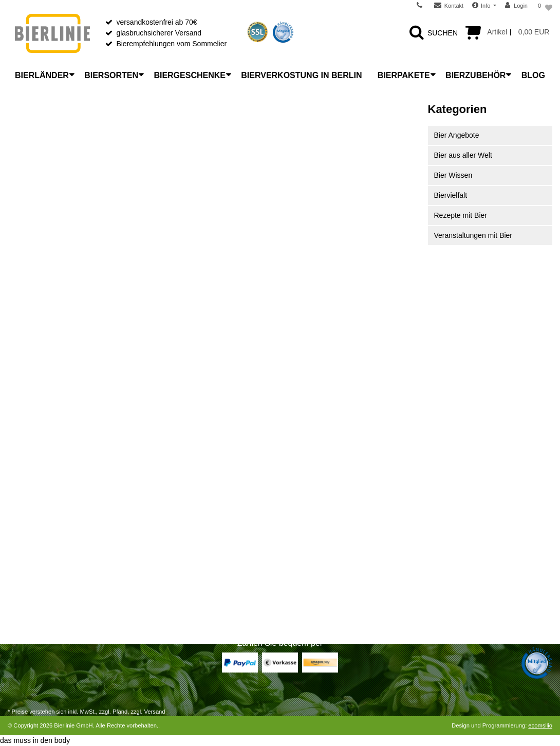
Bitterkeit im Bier (174, 566)
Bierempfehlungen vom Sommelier (171, 44)
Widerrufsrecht (31, 526)
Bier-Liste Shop (173, 606)
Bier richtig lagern (176, 526)
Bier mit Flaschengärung (187, 593)
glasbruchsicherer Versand (159, 33)
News (297, 526)
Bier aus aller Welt (463, 155)
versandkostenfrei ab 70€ (156, 22)
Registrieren (27, 580)
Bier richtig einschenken (186, 539)
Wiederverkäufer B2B (322, 553)
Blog (533, 75)
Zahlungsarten (31, 499)
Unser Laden (308, 513)
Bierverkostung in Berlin (301, 75)
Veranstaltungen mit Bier (473, 235)
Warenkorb (25, 553)
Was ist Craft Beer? (179, 513)
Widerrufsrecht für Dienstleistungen (64, 539)
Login (16, 593)
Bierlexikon (165, 499)
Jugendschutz (310, 593)
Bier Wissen (453, 175)
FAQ (295, 539)
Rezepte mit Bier (461, 215)
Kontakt (20, 606)
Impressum (305, 606)
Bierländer (42, 75)
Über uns (302, 499)
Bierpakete (404, 75)
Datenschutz (308, 580)
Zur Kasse (24, 566)
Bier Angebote (457, 135)
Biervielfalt (451, 195)
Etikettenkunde (172, 580)
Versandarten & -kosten (45, 513)
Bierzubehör (475, 75)
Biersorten (111, 75)
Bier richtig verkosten (182, 553)
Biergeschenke (190, 75)
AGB (295, 566)
